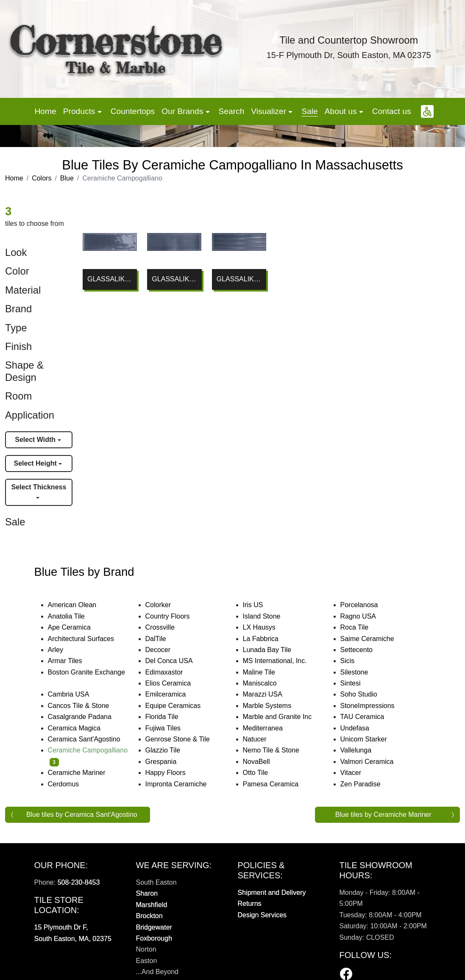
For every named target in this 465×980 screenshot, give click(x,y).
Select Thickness (39, 487)
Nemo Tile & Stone (277, 750)
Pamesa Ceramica (278, 784)
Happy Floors (173, 773)
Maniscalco (267, 683)
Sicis (356, 661)
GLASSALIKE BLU (110, 279)
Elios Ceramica (175, 683)
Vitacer (356, 773)
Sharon (147, 893)
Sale (309, 111)
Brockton (149, 916)
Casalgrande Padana (87, 717)
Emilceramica (173, 694)
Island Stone (269, 616)
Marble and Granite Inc (284, 717)
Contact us (392, 111)
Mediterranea (269, 728)
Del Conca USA (175, 661)
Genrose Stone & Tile (186, 739)
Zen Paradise (366, 784)
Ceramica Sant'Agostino (90, 739)
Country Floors (175, 616)
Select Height (36, 463)
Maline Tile (267, 672)
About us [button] (342, 111)
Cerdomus (71, 784)
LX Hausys (265, 627)
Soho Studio (367, 694)
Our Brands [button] (183, 111)
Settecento (363, 650)
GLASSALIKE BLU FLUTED (239, 279)
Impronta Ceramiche (182, 784)
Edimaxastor (170, 672)
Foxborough (154, 938)
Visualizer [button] (270, 111)
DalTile (164, 639)
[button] (427, 111)
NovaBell (262, 762)
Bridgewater (154, 927)
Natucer (262, 739)
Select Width (36, 440)
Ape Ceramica (78, 627)
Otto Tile (263, 773)
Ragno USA (365, 616)
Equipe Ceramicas (181, 706)
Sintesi (356, 683)
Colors (42, 178)
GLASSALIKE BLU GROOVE (174, 279)
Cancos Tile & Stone (86, 706)
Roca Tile (362, 627)
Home (46, 111)
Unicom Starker (369, 739)
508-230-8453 (79, 882)
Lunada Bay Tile (276, 650)
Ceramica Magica (80, 728)
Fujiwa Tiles (171, 728)
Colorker (164, 605)
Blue (67, 178)
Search (232, 111)
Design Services (262, 915)
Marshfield (152, 905)
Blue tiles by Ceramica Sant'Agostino (82, 815)
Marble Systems (274, 706)
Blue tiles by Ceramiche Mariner (383, 815)
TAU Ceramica (369, 717)
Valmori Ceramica (374, 762)
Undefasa (362, 728)
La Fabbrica (268, 639)
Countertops (133, 111)
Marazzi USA (270, 694)
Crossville (167, 627)
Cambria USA (74, 694)
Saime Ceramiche (373, 639)
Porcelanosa (366, 605)
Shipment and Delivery (272, 893)
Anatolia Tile (73, 616)
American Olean (79, 605)
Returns (250, 904)
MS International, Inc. (282, 661)
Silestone (360, 672)
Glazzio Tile (170, 750)
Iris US (260, 605)
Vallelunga (362, 750)
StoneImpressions (373, 706)
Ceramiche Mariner (82, 773)
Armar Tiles (71, 661)
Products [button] (80, 111)
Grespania (167, 762)
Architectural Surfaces (87, 639)
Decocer (165, 650)
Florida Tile (169, 717)
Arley (63, 650)
